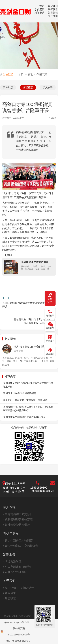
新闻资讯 (39, 13)
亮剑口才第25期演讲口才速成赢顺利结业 (24, 417)
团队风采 (10, 593)
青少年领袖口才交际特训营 (21, 546)
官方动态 (8, 87)
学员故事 (48, 87)
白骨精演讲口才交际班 (18, 514)
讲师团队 (53, 9)
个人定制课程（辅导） (18, 567)
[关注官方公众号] (50, 339)
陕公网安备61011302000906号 (15, 631)
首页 (42, 6)
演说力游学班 (12, 562)
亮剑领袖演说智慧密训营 (16, 203)
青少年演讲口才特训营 (18, 541)
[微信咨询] (50, 326)
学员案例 (39, 9)
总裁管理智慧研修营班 (18, 520)
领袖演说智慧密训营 (16, 525)
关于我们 (53, 16)
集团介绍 (10, 588)
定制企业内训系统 (15, 572)
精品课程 (53, 6)
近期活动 (53, 13)
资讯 (30, 74)
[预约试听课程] (50, 299)
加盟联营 (10, 598)
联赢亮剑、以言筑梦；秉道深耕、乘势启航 (25, 400)
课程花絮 (42, 74)
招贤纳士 (28, 588)
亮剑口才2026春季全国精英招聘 (20, 393)
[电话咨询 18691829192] (50, 313)
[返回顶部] (50, 351)
